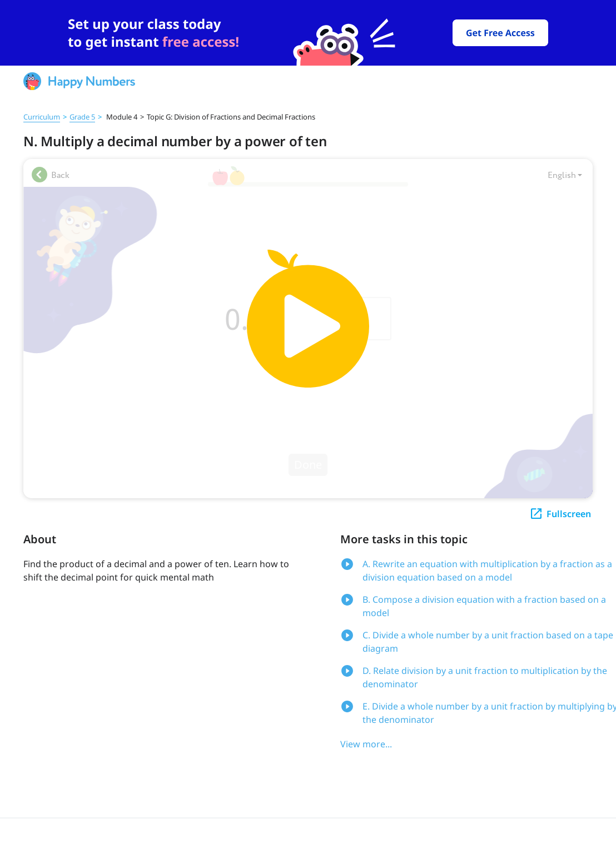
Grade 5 (82, 117)
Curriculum (42, 117)
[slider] (308, 33)
